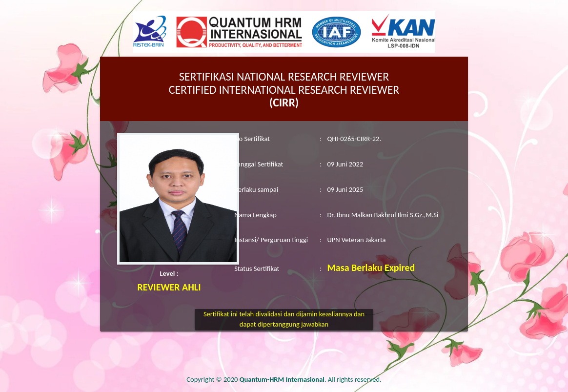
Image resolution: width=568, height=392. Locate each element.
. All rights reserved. (311, 379)
